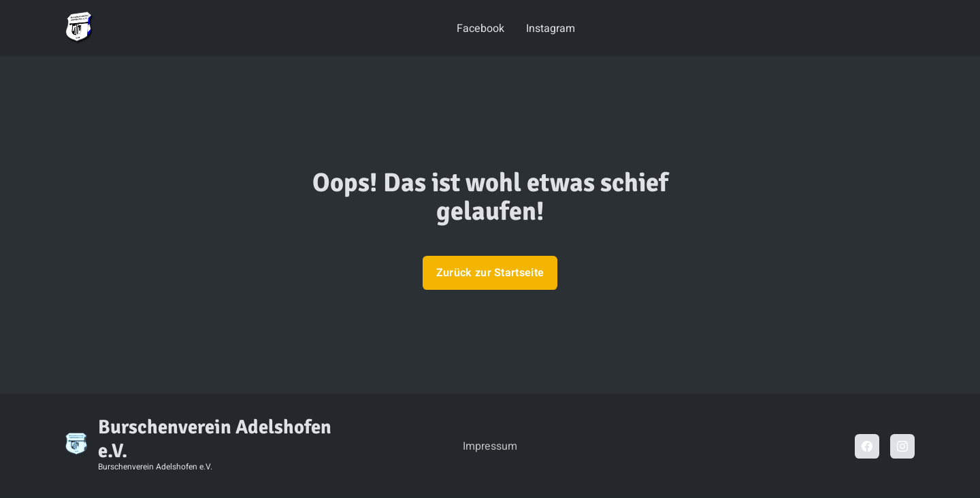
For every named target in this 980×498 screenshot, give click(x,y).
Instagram (551, 29)
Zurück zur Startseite (490, 273)
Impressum (490, 446)
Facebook (480, 29)
